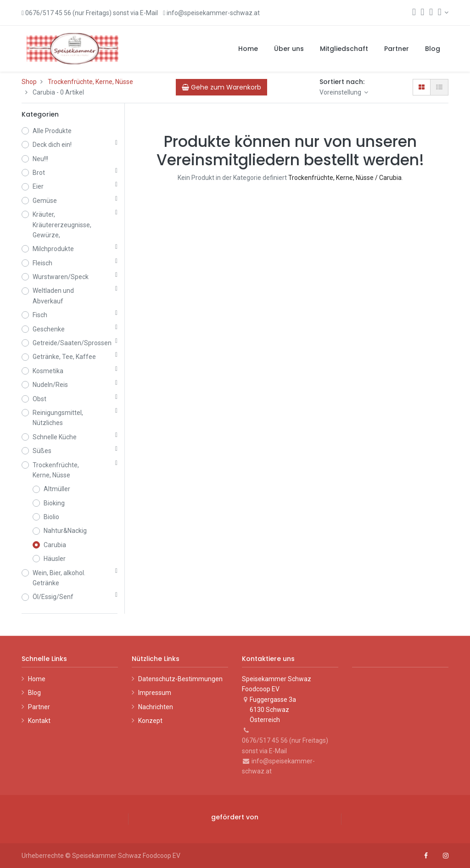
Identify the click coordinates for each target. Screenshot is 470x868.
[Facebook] (426, 856)
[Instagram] (446, 856)
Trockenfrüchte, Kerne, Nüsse (90, 82)
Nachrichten (156, 707)
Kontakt (39, 721)
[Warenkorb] (423, 13)
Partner (39, 707)
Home (37, 679)
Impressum (155, 693)
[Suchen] (414, 13)
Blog (34, 693)
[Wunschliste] (431, 13)
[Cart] (221, 87)
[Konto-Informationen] (443, 12)
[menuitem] (248, 49)
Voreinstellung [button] (341, 92)
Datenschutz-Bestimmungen (180, 679)
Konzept (150, 721)
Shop (29, 82)
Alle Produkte (52, 131)
